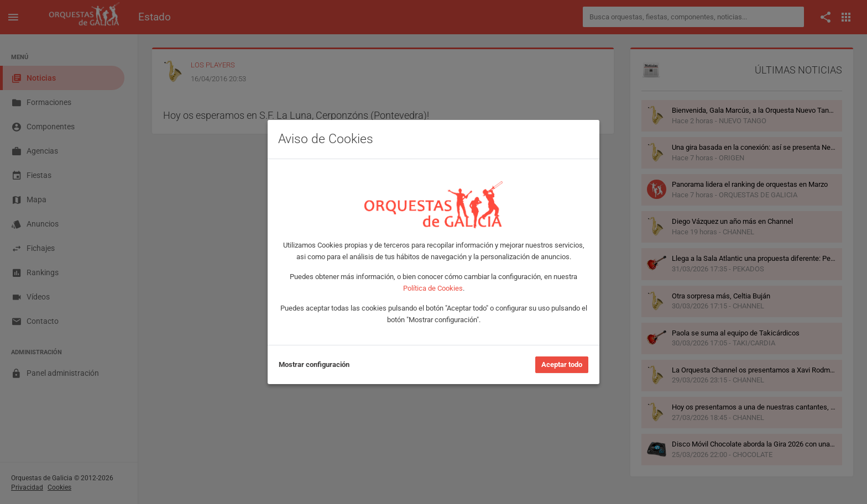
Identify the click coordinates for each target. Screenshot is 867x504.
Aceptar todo (562, 364)
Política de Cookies (433, 288)
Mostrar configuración (314, 364)
